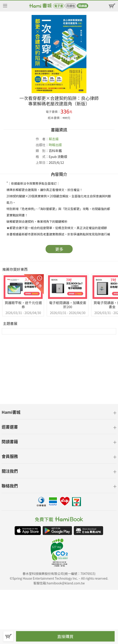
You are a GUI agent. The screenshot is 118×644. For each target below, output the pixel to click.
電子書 (59, 6)
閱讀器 (82, 6)
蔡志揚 (54, 139)
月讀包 (71, 6)
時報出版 (55, 145)
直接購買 (65, 636)
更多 (59, 249)
